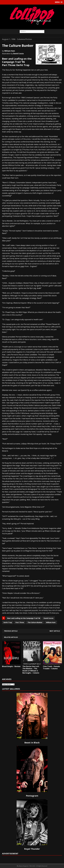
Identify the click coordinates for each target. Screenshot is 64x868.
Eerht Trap (8, 622)
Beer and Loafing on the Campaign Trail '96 (24, 618)
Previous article (11, 631)
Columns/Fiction (24, 39)
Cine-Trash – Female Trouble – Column (51, 667)
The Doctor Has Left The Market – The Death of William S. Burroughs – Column (31, 670)
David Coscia (48, 618)
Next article (55, 631)
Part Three (20, 622)
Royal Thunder (32, 849)
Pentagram (32, 796)
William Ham (51, 622)
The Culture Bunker (35, 622)
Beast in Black (32, 743)
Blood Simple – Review (11, 666)
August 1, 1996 (9, 39)
